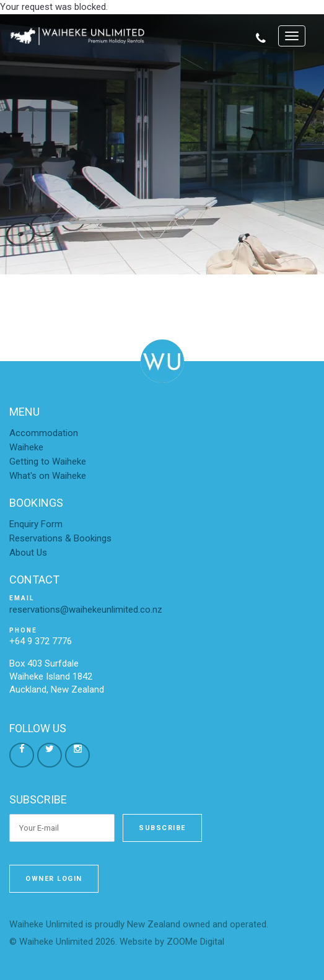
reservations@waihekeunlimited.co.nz (86, 610)
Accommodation (44, 433)
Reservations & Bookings (60, 538)
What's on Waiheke (48, 476)
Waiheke (26, 447)
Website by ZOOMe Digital (172, 942)
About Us (28, 553)
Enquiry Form (36, 524)
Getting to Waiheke (48, 462)
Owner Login (54, 879)
